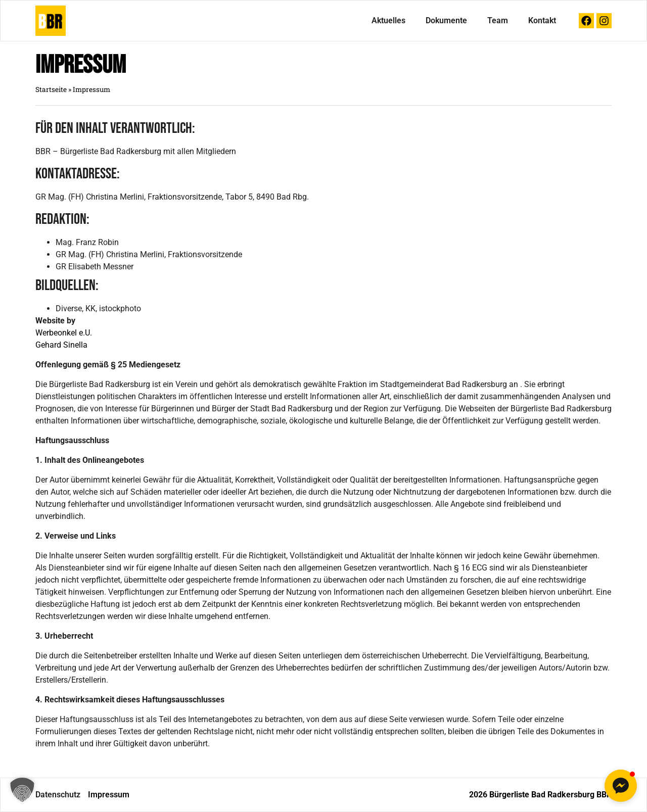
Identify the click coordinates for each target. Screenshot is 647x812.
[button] (22, 790)
